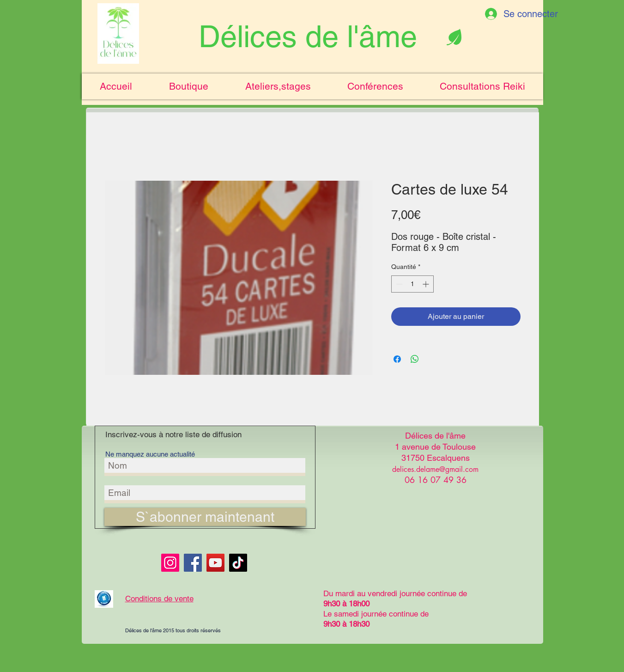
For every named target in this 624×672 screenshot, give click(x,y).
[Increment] (427, 284)
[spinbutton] (412, 284)
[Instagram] (170, 563)
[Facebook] (193, 563)
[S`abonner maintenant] (205, 517)
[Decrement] (398, 284)
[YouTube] (215, 563)
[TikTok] (238, 563)
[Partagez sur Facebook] (397, 359)
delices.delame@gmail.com (435, 469)
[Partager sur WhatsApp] (415, 359)
